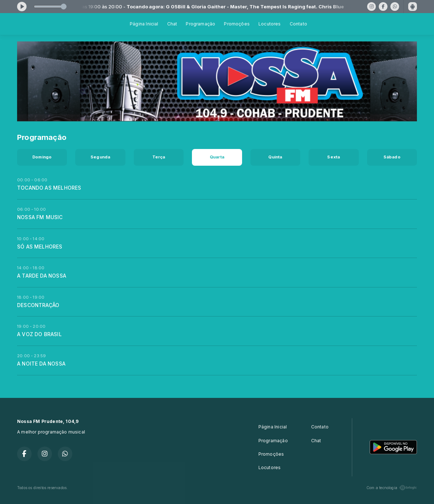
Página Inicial (144, 24)
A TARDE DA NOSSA (42, 276)
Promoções (237, 24)
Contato (298, 24)
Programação (200, 24)
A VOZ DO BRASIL (39, 334)
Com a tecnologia (392, 488)
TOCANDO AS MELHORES (49, 188)
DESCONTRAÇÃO (38, 305)
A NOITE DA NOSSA (41, 364)
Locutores (270, 24)
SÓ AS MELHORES (40, 247)
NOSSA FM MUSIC (40, 217)
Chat (172, 24)
